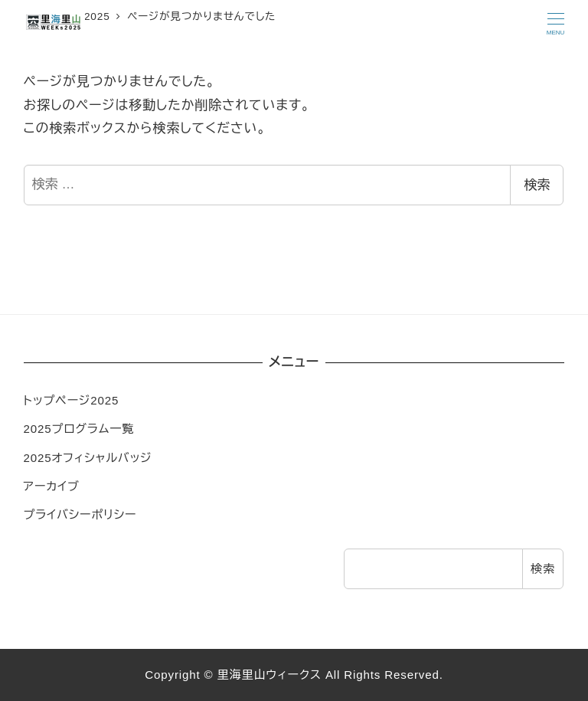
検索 (537, 185)
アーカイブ (52, 486)
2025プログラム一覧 (79, 429)
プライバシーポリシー (80, 514)
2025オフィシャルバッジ (88, 458)
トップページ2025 (72, 400)
